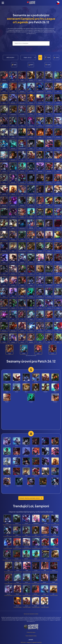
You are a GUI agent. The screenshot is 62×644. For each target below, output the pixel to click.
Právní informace (31, 632)
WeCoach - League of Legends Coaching (31, 642)
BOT (31, 65)
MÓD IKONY (10, 58)
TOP (48, 58)
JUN (56, 58)
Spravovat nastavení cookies (31, 614)
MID (14, 65)
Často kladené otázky (31, 636)
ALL (40, 58)
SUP (48, 65)
